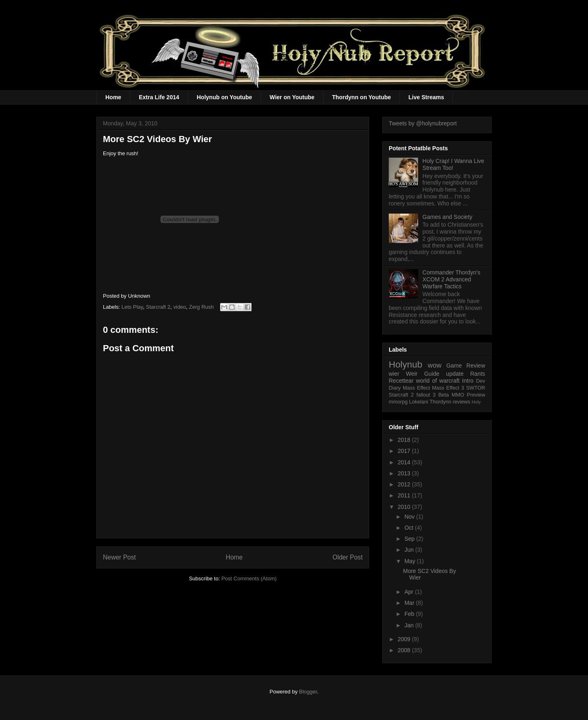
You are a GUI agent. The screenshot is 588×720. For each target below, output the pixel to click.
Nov (410, 517)
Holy (476, 402)
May (410, 561)
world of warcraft (438, 381)
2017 (405, 451)
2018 (405, 440)
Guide (432, 374)
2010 (405, 507)
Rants (478, 374)
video (180, 307)
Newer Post (119, 557)
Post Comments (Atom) (249, 578)
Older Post (347, 557)
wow (435, 365)
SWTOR (476, 388)
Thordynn (440, 402)
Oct (410, 528)
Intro (468, 381)
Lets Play (133, 307)
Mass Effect (416, 388)
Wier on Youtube (292, 97)
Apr (410, 592)
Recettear (401, 381)
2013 (405, 473)
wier (394, 374)
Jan (410, 625)
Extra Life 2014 (159, 97)
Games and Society (448, 217)
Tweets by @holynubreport (423, 123)
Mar (410, 603)
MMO (458, 395)
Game (454, 366)
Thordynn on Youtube (361, 97)
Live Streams (426, 97)
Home (113, 97)
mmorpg (398, 402)
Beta (443, 395)
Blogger (308, 692)
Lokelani (419, 402)
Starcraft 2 (158, 307)
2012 (405, 484)
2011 (405, 495)
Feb (410, 614)
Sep (410, 539)
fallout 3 (426, 395)
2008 (405, 650)
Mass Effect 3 (448, 388)
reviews (462, 402)
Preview (476, 395)
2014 (405, 462)
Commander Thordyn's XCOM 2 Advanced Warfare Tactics (452, 279)
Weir (412, 374)
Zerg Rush (202, 307)
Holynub (405, 364)
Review (476, 366)
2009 (405, 639)
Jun (410, 550)
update (455, 374)
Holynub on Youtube (225, 97)
